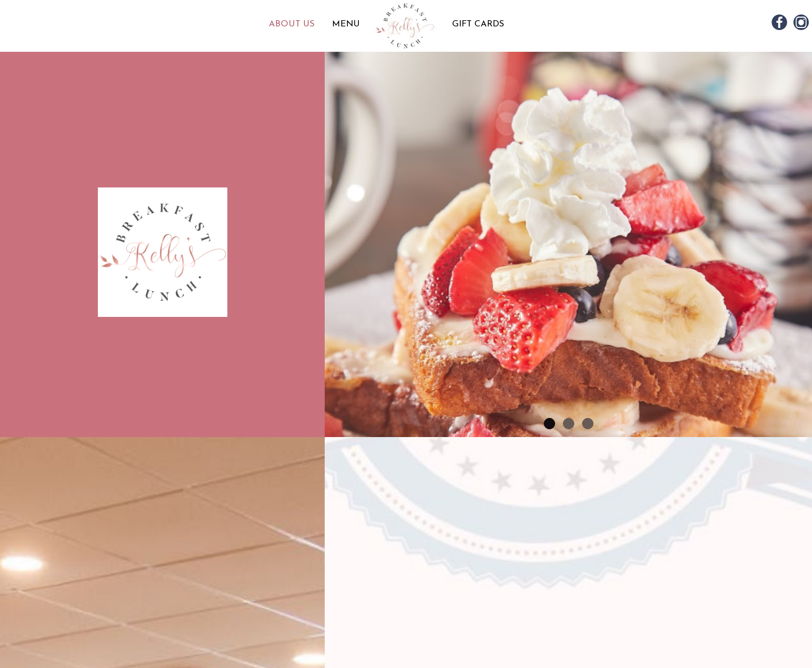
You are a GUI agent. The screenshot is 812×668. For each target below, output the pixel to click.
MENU (346, 24)
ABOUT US (293, 24)
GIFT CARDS (478, 24)
